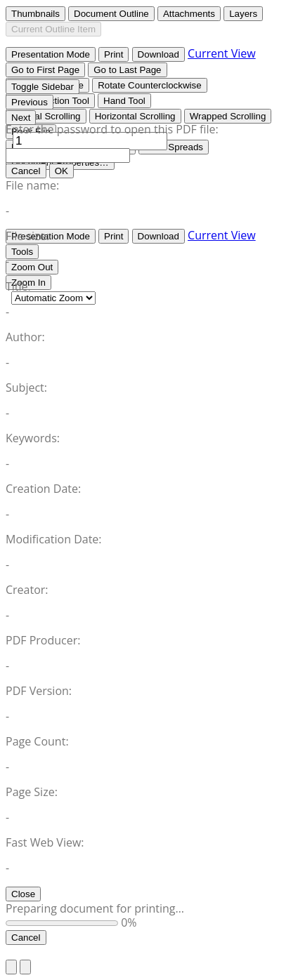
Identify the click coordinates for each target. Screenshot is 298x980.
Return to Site (41, 952)
